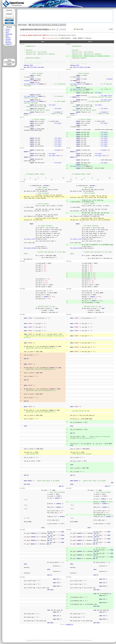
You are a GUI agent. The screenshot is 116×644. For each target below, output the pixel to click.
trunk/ (36, 35)
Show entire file (66, 38)
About (7, 32)
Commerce (8, 39)
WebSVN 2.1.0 (70, 624)
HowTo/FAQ (9, 34)
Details (75, 38)
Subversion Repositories (34, 29)
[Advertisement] (9, 52)
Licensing (8, 37)
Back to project (22, 25)
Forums (8, 31)
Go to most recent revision (52, 38)
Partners (8, 41)
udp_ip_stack (59, 29)
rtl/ (40, 35)
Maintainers (9, 43)
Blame (81, 38)
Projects (8, 29)
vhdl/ (44, 35)
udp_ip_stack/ (27, 35)
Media (7, 36)
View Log (89, 38)
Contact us (8, 44)
